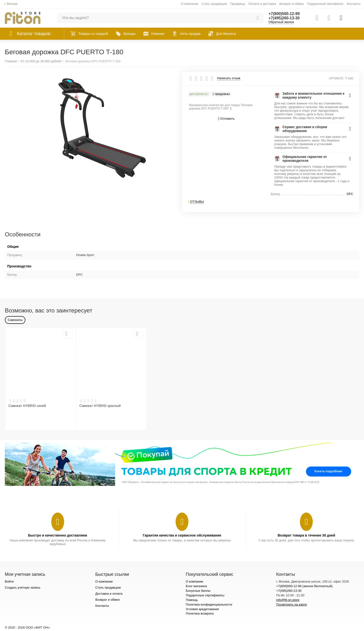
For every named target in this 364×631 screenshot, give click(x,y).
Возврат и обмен (292, 4)
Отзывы (197, 202)
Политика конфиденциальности (209, 604)
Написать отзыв (229, 78)
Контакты (354, 4)
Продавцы (238, 4)
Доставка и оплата (109, 594)
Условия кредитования (202, 609)
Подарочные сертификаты (205, 595)
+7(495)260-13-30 (284, 18)
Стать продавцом (214, 4)
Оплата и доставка (262, 4)
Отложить (226, 119)
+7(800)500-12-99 (284, 14)
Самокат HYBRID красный (100, 406)
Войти (9, 581)
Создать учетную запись (23, 588)
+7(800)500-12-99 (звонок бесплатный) (304, 586)
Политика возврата (200, 613)
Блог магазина (196, 586)
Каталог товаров (34, 34)
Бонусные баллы (198, 591)
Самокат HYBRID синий (27, 406)
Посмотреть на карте (292, 604)
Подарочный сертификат (325, 4)
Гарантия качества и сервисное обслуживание (182, 535)
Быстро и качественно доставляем (58, 535)
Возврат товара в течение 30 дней (306, 535)
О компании (190, 4)
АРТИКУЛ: (336, 78)
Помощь (192, 600)
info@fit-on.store (288, 600)
